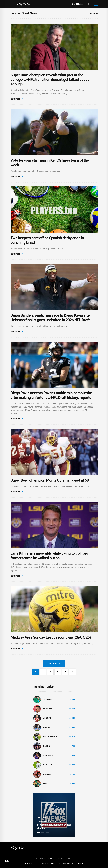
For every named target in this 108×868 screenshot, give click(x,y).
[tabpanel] (54, 815)
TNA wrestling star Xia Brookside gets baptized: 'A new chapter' (54, 825)
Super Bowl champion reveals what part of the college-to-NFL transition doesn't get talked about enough (50, 80)
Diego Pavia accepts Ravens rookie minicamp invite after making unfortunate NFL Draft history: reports (51, 395)
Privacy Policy (66, 863)
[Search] (88, 4)
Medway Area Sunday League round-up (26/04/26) (51, 637)
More (94, 13)
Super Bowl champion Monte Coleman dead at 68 (50, 480)
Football (48, 709)
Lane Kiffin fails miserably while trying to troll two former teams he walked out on (49, 556)
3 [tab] (47, 833)
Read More (17, 99)
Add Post (29, 863)
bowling (47, 774)
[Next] (73, 672)
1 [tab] (39, 833)
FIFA (45, 783)
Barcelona (48, 765)
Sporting (48, 699)
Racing (47, 746)
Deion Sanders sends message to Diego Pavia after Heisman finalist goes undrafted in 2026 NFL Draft (51, 318)
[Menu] (12, 4)
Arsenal (47, 718)
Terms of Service (46, 863)
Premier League (51, 737)
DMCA (81, 863)
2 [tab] (43, 833)
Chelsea (47, 727)
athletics (48, 755)
